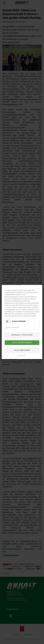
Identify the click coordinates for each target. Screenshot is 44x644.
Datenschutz (22, 355)
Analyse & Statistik (19, 321)
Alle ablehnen (22, 350)
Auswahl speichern (22, 335)
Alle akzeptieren (22, 343)
